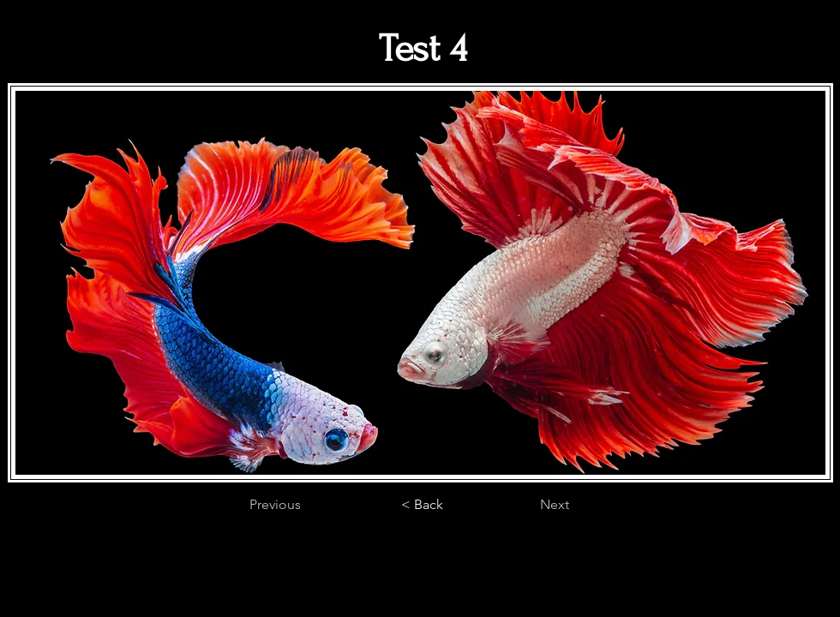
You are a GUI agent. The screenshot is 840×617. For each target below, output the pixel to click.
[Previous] (306, 505)
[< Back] (422, 505)
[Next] (526, 505)
